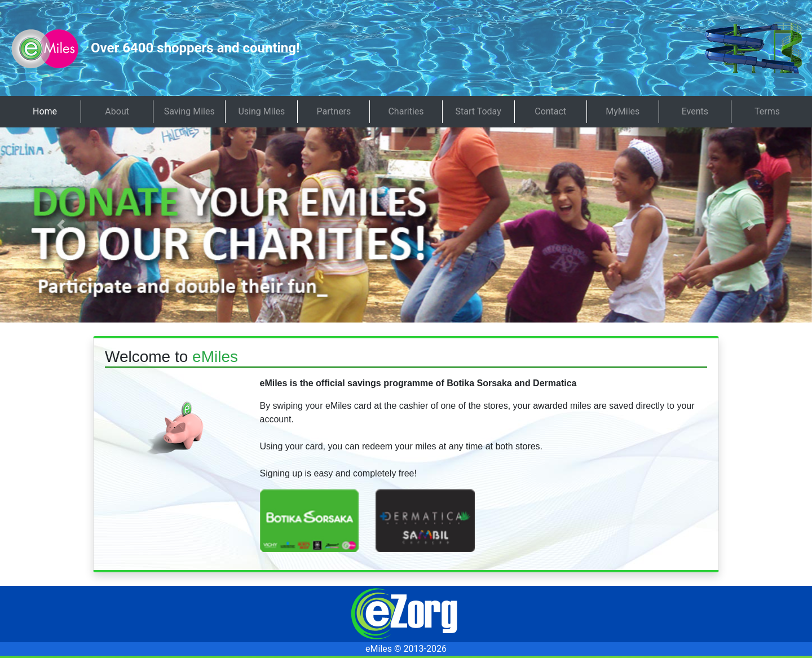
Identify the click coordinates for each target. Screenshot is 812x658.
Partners (334, 111)
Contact (550, 111)
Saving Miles (189, 111)
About (117, 111)
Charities (406, 111)
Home (45, 111)
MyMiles (623, 111)
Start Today (478, 111)
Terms (767, 111)
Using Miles (261, 111)
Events (695, 111)
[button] (61, 225)
